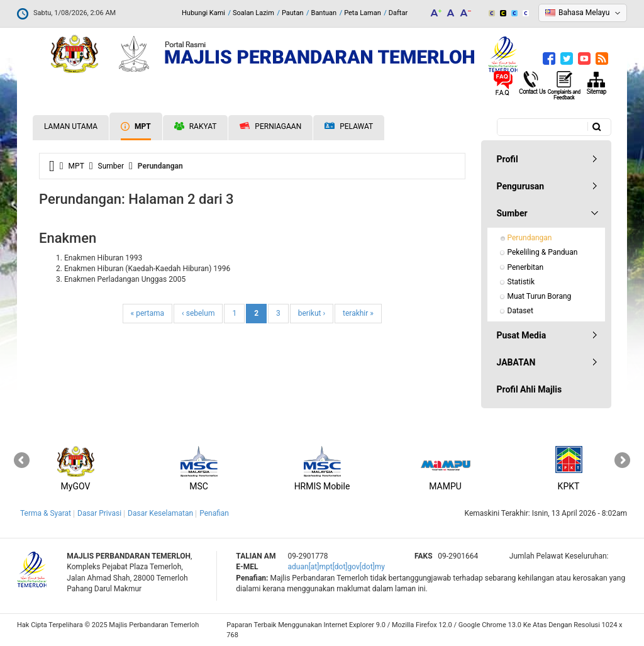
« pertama (148, 313)
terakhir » (358, 313)
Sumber (111, 166)
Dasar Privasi (99, 513)
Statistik (521, 282)
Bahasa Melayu (584, 13)
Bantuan (324, 13)
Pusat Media (522, 335)
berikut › (312, 313)
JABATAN (516, 362)
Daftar (398, 13)
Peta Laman (363, 13)
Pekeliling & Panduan (543, 252)
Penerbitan (526, 267)
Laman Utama (71, 126)
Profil (508, 159)
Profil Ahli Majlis (530, 389)
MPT (136, 126)
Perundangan (530, 238)
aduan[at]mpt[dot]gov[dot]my (336, 567)
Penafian (214, 513)
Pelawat (349, 127)
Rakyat (196, 126)
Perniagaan (270, 126)
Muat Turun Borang (540, 296)
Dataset (520, 311)
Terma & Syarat (46, 513)
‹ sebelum (198, 313)
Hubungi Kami (203, 13)
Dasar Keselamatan (160, 513)
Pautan (293, 13)
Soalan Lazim (253, 13)
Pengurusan (521, 186)
